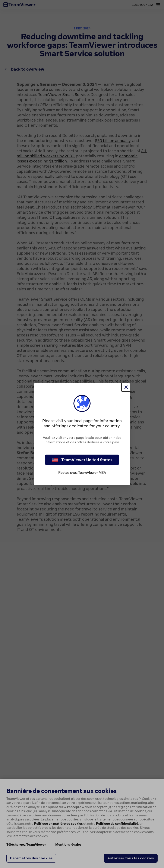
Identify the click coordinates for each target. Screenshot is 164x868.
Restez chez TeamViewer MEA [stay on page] (82, 472)
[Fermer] (126, 387)
